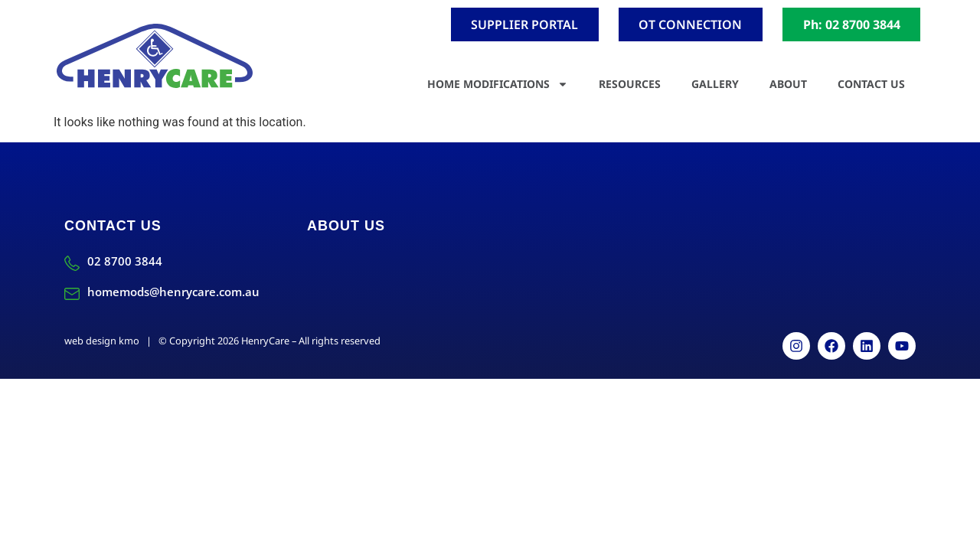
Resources (630, 84)
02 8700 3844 (125, 261)
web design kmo (102, 341)
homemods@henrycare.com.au (173, 292)
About (788, 84)
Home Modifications (498, 84)
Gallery (715, 84)
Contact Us (871, 84)
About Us (346, 226)
